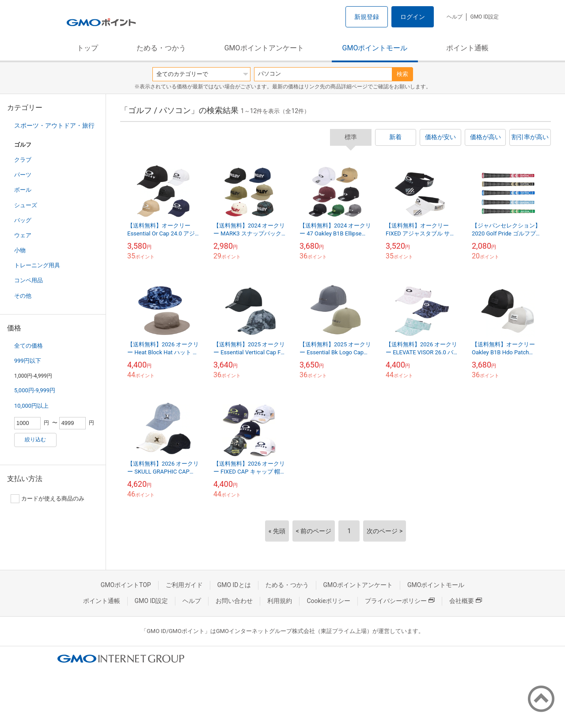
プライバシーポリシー (400, 601)
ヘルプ (455, 17)
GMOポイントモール (375, 48)
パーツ (23, 175)
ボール (23, 190)
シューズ (26, 205)
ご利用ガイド (184, 585)
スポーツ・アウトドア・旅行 (54, 125)
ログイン (413, 17)
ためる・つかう (161, 48)
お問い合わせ (234, 601)
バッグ (23, 220)
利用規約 (280, 601)
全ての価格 (28, 346)
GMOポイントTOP (126, 585)
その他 (23, 296)
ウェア (23, 235)
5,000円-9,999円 (35, 390)
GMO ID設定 (484, 17)
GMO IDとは (234, 585)
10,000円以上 (31, 406)
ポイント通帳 (467, 48)
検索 (402, 74)
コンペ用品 (28, 280)
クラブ (23, 160)
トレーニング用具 (37, 265)
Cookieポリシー (328, 601)
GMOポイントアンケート (264, 48)
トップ (87, 48)
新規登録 (367, 17)
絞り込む (35, 440)
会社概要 (466, 601)
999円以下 (28, 361)
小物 (20, 250)
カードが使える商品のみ (47, 499)
